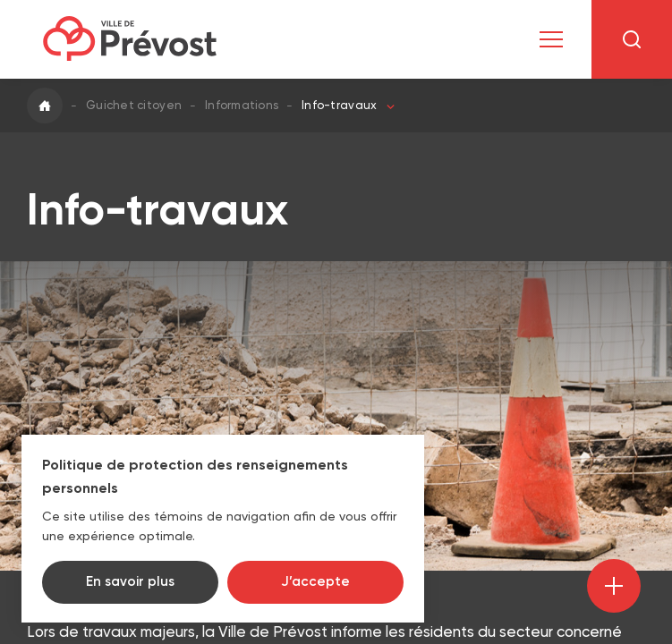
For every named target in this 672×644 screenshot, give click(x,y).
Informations (242, 105)
